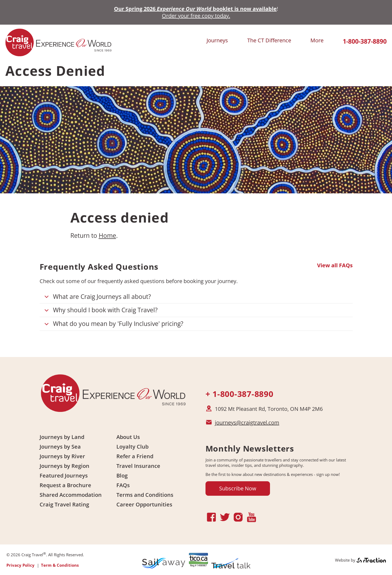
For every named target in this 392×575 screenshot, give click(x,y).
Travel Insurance (138, 466)
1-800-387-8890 (365, 41)
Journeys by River (62, 456)
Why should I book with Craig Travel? (100, 311)
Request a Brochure (65, 485)
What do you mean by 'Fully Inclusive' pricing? (113, 325)
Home (107, 235)
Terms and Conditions (145, 495)
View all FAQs (335, 265)
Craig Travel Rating (64, 504)
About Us (128, 437)
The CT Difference (269, 40)
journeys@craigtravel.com (247, 422)
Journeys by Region (64, 466)
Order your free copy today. (196, 16)
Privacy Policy (20, 565)
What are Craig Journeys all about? (97, 298)
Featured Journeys (64, 476)
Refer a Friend (135, 456)
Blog (122, 476)
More (317, 40)
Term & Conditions (60, 565)
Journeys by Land (62, 437)
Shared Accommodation (71, 495)
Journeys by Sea (60, 447)
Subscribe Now (238, 488)
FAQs (123, 485)
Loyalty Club (132, 447)
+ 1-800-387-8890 (239, 394)
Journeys (217, 40)
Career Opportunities (144, 504)
